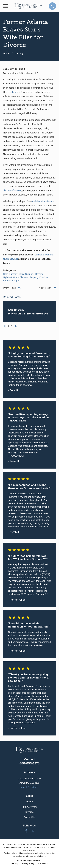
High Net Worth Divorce (15, 277)
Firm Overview (29, 807)
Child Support (26, 274)
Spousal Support (12, 281)
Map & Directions (29, 787)
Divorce (39, 274)
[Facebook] (26, 831)
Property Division (39, 277)
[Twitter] (33, 831)
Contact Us (29, 817)
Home (29, 802)
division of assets (12, 190)
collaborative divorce (43, 201)
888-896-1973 (29, 763)
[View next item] (16, 326)
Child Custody (10, 274)
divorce (15, 92)
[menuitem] (15, 864)
